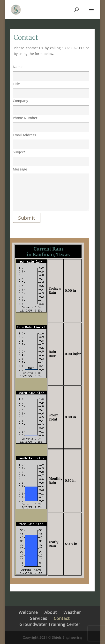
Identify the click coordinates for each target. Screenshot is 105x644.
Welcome (28, 612)
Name (51, 71)
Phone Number (51, 122)
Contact (62, 618)
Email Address (51, 140)
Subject (51, 157)
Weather (72, 612)
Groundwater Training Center (50, 624)
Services (39, 618)
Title (51, 88)
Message (51, 190)
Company (51, 105)
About (51, 612)
